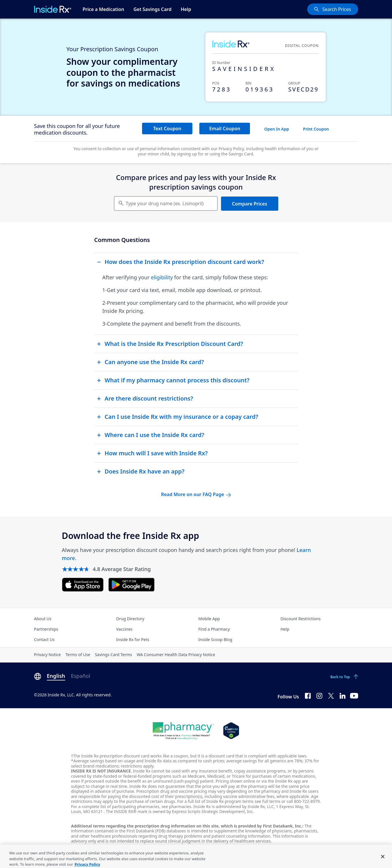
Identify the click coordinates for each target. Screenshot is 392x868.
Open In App (277, 129)
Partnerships (46, 629)
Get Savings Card (152, 9)
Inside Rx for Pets (133, 639)
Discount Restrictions (301, 619)
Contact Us (44, 639)
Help (186, 9)
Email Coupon (225, 129)
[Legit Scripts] (231, 731)
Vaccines (124, 629)
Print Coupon (316, 129)
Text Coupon (167, 129)
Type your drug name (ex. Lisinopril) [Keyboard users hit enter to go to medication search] (165, 203)
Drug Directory (130, 619)
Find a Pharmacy (214, 629)
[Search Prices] (333, 9)
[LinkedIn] (343, 695)
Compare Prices (250, 204)
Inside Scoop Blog (215, 639)
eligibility (162, 277)
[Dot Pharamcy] (183, 731)
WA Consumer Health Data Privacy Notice (176, 655)
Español (80, 676)
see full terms (267, 801)
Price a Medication (104, 9)
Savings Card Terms (114, 655)
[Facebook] (308, 695)
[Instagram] (319, 695)
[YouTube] (354, 695)
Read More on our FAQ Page (196, 494)
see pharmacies (176, 806)
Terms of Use (78, 655)
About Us (43, 619)
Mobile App (209, 619)
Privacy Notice (48, 655)
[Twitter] (331, 695)
